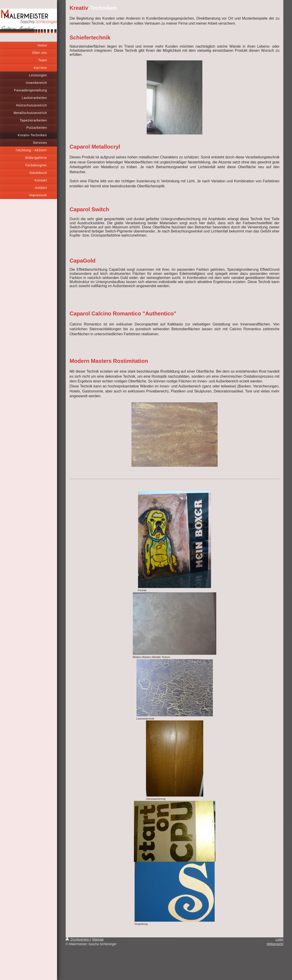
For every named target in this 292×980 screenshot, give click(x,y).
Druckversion (78, 939)
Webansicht (275, 944)
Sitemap (98, 939)
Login (279, 939)
